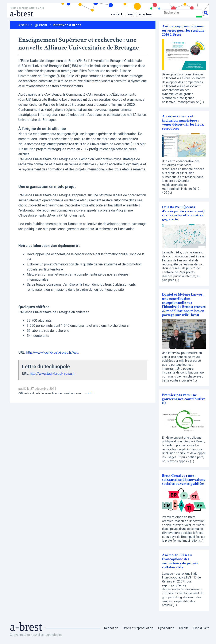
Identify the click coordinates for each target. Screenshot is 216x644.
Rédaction (111, 628)
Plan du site (201, 628)
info (91, 393)
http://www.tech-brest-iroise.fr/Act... (53, 353)
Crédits (184, 628)
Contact (117, 14)
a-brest (21, 14)
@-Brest (41, 25)
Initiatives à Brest (67, 25)
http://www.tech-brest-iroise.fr (52, 374)
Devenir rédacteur (139, 14)
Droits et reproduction (138, 628)
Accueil (24, 25)
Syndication (166, 628)
